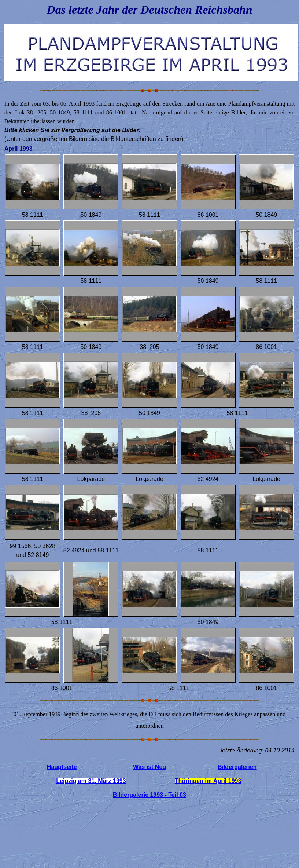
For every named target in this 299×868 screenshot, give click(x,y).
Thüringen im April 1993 (208, 781)
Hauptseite (62, 767)
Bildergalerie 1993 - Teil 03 (149, 795)
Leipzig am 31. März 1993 (91, 781)
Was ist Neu (149, 767)
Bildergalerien (237, 767)
